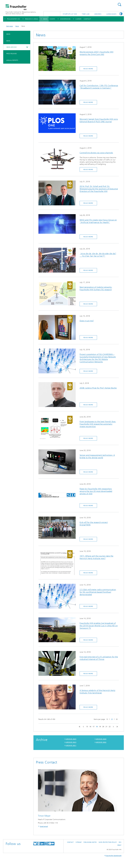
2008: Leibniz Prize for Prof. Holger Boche (98, 388)
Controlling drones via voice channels (96, 153)
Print (119, 845)
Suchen (119, 5)
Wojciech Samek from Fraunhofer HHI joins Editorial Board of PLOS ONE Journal (99, 120)
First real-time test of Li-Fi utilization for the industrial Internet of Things (99, 658)
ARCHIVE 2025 (71, 739)
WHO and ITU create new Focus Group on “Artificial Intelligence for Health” (98, 221)
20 (112, 719)
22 (110, 727)
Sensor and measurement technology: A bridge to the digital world (97, 456)
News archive (11, 47)
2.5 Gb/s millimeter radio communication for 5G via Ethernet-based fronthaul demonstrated (98, 592)
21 (106, 727)
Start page (9, 26)
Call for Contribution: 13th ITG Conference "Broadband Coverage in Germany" (99, 87)
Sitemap (79, 842)
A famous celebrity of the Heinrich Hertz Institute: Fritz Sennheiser (97, 692)
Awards (98, 14)
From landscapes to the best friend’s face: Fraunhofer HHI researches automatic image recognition (98, 424)
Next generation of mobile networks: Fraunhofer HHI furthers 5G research (96, 288)
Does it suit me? (87, 321)
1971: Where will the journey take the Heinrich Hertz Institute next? (96, 557)
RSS (120, 842)
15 (87, 727)
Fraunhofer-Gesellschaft (113, 856)
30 (117, 719)
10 (107, 719)
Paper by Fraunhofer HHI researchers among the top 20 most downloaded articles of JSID (96, 491)
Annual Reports (12, 60)
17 (94, 727)
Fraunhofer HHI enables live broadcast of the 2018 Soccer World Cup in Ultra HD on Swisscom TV (99, 626)
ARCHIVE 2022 (101, 742)
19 (100, 727)
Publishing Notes (90, 842)
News (17, 26)
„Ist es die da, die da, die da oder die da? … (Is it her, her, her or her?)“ (98, 255)
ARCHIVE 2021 (71, 745)
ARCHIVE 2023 (71, 742)
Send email (44, 826)
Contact (70, 842)
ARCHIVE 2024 (101, 739)
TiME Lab (86, 14)
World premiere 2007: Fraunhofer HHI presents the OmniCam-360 (96, 53)
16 (90, 727)
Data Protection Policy (108, 842)
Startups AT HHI (70, 14)
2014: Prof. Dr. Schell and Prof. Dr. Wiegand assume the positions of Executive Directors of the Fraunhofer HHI (99, 189)
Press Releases (12, 54)
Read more (88, 69)
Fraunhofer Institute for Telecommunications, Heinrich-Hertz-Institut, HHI (21, 13)
